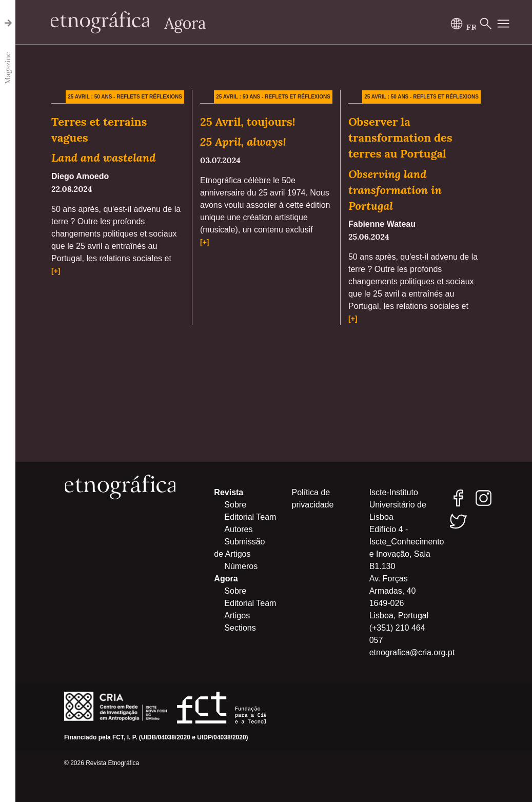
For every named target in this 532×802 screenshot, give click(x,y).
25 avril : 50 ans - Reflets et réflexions (125, 97)
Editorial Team (250, 517)
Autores (238, 529)
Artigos (237, 615)
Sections (240, 628)
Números (241, 566)
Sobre (235, 505)
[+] (56, 271)
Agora (185, 23)
